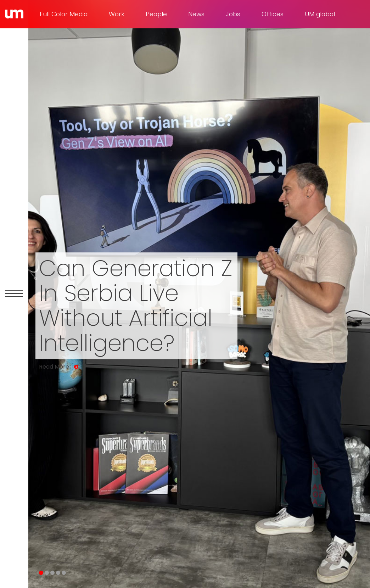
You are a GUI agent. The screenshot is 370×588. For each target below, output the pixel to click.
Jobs (233, 14)
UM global (320, 14)
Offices (273, 14)
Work (117, 14)
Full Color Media (64, 14)
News (196, 14)
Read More (54, 367)
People (156, 14)
